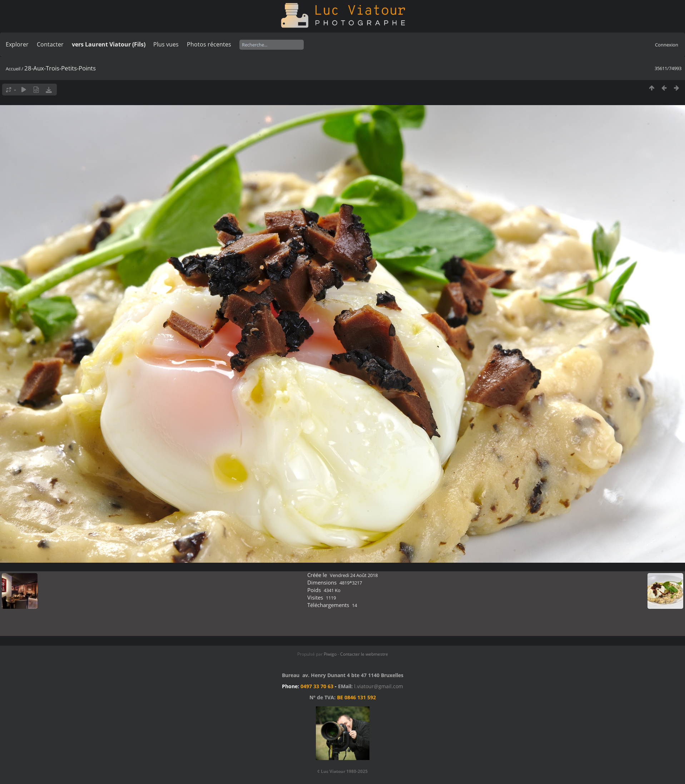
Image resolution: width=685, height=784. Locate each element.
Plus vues (166, 44)
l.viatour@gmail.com (379, 686)
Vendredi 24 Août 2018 (354, 575)
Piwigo (330, 654)
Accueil (13, 69)
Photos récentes (209, 44)
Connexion (667, 45)
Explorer (17, 44)
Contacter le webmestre (364, 654)
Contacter (50, 44)
